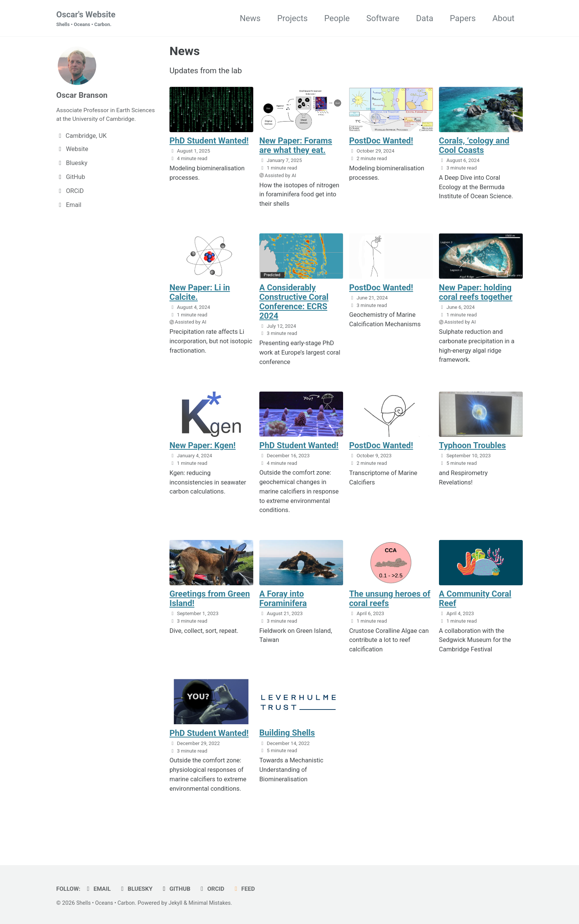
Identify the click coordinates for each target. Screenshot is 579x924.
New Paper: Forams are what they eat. (296, 149)
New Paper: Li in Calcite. (200, 296)
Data (425, 18)
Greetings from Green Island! (210, 603)
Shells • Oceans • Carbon (107, 903)
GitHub (181, 889)
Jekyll (180, 903)
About (503, 18)
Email (100, 889)
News (250, 18)
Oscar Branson (84, 96)
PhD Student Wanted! (209, 144)
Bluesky (139, 889)
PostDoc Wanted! (381, 144)
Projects (292, 18)
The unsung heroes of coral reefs (390, 603)
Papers (463, 18)
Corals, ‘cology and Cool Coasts (474, 149)
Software (383, 18)
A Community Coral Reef (475, 603)
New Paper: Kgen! (202, 450)
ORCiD (218, 889)
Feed (252, 889)
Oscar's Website (86, 19)
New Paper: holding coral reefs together (476, 296)
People (337, 18)
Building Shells (287, 738)
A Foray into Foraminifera (283, 603)
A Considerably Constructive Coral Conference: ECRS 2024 (294, 305)
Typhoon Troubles (472, 450)
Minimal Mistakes (216, 903)
